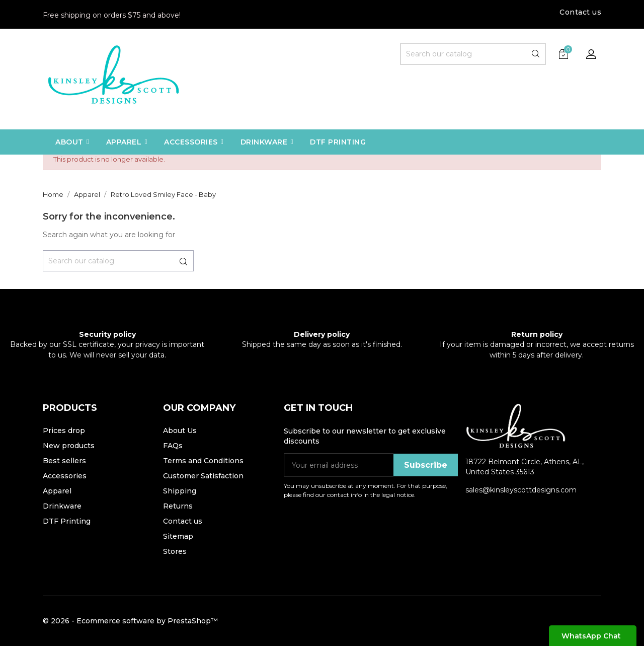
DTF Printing (67, 521)
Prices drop (64, 430)
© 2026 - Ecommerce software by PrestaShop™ (130, 621)
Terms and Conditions (203, 461)
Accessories (65, 476)
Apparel (57, 491)
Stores (175, 551)
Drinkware (62, 506)
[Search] (473, 54)
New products (69, 446)
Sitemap (178, 536)
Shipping (180, 491)
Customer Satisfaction (203, 476)
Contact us (580, 12)
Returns (178, 506)
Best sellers (64, 461)
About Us (180, 430)
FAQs (173, 446)
